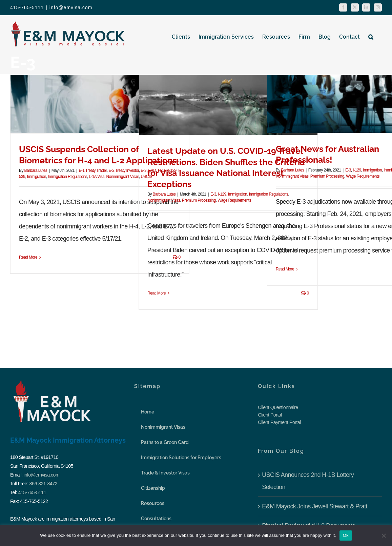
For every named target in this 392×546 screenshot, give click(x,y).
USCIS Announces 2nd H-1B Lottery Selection (308, 481)
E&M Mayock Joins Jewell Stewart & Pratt (315, 506)
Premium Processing (199, 200)
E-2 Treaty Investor (123, 170)
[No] (384, 535)
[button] (371, 37)
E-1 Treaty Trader (93, 170)
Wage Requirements (234, 200)
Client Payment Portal (279, 422)
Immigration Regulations (67, 177)
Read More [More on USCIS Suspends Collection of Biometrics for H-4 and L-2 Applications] (28, 257)
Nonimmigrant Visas (123, 177)
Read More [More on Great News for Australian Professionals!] (285, 269)
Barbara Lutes (36, 170)
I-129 (222, 194)
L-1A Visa (97, 177)
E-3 (213, 194)
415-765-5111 (32, 492)
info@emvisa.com (71, 7)
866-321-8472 (43, 484)
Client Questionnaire (278, 407)
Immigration (37, 177)
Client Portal (270, 415)
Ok (346, 535)
